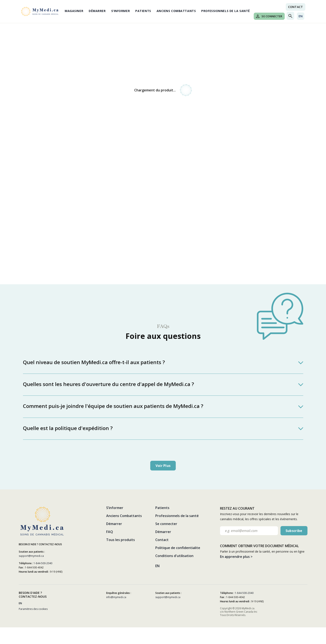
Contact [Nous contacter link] (296, 7)
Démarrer (97, 11)
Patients (143, 11)
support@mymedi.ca (31, 556)
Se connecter (269, 16)
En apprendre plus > (236, 557)
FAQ (110, 532)
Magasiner (74, 11)
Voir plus (163, 466)
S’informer (121, 11)
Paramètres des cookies (33, 609)
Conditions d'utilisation (174, 556)
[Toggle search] (290, 16)
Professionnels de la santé (226, 11)
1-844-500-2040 (43, 563)
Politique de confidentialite (178, 548)
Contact (162, 540)
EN (301, 16)
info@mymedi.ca (116, 597)
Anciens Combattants (176, 11)
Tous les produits (121, 540)
